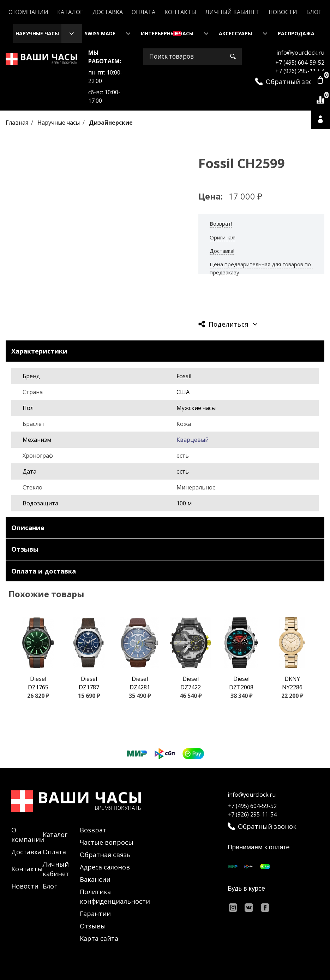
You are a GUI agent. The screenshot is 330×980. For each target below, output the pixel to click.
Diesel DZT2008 (241, 683)
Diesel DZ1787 (89, 683)
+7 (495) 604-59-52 (300, 63)
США (183, 392)
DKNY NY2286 (292, 683)
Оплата (143, 12)
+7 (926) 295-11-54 (300, 71)
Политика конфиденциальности (115, 896)
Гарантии (95, 914)
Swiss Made (100, 33)
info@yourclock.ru (300, 53)
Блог (314, 12)
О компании (28, 12)
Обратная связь (105, 855)
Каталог (70, 12)
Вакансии (95, 879)
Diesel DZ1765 (38, 683)
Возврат (93, 830)
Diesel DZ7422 (191, 683)
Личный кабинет (232, 12)
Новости (283, 12)
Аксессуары (235, 33)
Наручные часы (37, 33)
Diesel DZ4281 (140, 683)
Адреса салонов (105, 867)
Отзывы (93, 926)
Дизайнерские (111, 123)
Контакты (180, 12)
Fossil (184, 376)
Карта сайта (99, 938)
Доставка (108, 12)
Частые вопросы (107, 842)
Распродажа (296, 33)
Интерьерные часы (167, 33)
